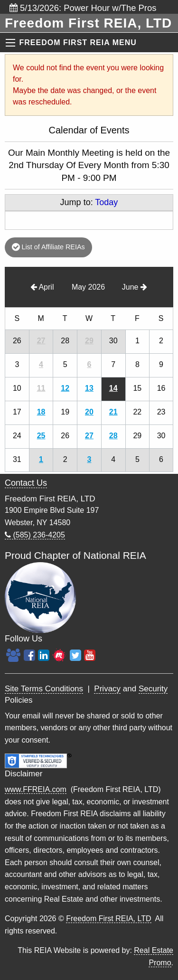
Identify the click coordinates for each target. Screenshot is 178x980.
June (135, 287)
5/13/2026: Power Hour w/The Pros (83, 8)
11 (41, 388)
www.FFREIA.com (36, 789)
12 (65, 388)
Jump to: (89, 202)
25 (41, 436)
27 (41, 341)
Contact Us (26, 483)
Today (106, 202)
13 (89, 388)
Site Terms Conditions (44, 689)
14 (113, 388)
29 (89, 341)
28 (113, 436)
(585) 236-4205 (35, 535)
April (42, 287)
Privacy (107, 689)
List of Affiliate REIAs (48, 247)
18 (41, 412)
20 (89, 412)
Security (153, 689)
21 (113, 412)
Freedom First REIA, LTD (108, 919)
